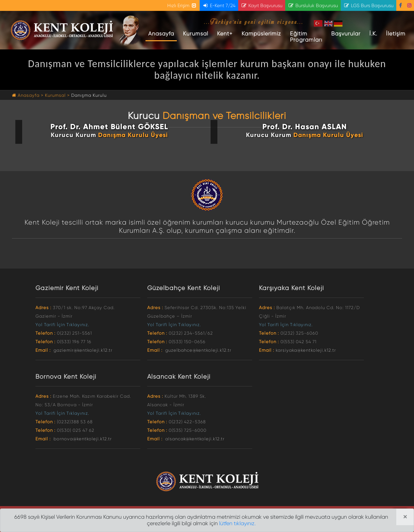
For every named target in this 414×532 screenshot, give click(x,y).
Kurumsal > (57, 95)
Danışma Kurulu (89, 95)
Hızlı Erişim (182, 5)
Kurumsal (196, 34)
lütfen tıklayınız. (237, 523)
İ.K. (373, 34)
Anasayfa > (28, 95)
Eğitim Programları (306, 37)
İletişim (396, 34)
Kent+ (225, 34)
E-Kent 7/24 (219, 5)
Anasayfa (163, 33)
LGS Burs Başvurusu (369, 5)
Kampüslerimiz (261, 34)
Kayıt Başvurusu (262, 5)
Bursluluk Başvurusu (313, 5)
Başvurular (346, 34)
